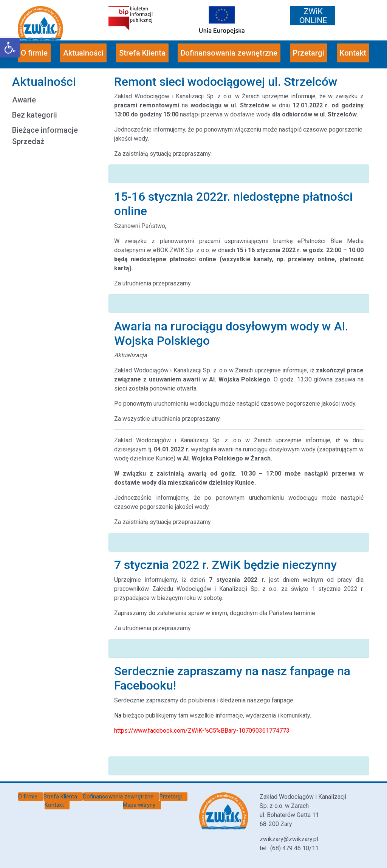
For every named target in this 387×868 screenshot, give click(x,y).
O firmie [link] (34, 53)
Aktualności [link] (83, 53)
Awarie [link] (24, 100)
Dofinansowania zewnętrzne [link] (229, 53)
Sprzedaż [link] (28, 141)
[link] (10, 48)
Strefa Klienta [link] (142, 53)
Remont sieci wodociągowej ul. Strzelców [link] (226, 82)
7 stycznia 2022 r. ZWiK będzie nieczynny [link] (225, 565)
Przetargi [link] (309, 53)
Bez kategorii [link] (35, 115)
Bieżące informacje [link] (45, 130)
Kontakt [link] (353, 53)
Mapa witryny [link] (139, 805)
